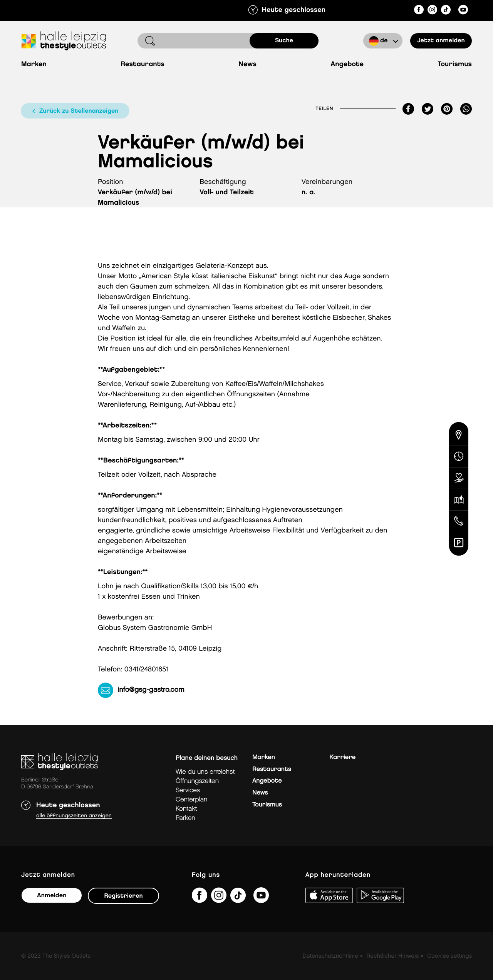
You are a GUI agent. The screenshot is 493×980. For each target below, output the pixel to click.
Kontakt (186, 809)
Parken (185, 818)
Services (188, 791)
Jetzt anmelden (441, 41)
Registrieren (123, 896)
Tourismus (455, 64)
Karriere (342, 757)
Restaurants (143, 64)
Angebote (347, 64)
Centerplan (191, 800)
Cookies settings (449, 956)
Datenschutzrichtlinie (330, 956)
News (247, 64)
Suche (284, 41)
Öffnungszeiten (197, 781)
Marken (34, 64)
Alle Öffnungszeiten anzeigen (74, 816)
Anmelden (52, 896)
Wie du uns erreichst (205, 772)
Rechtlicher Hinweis (392, 956)
